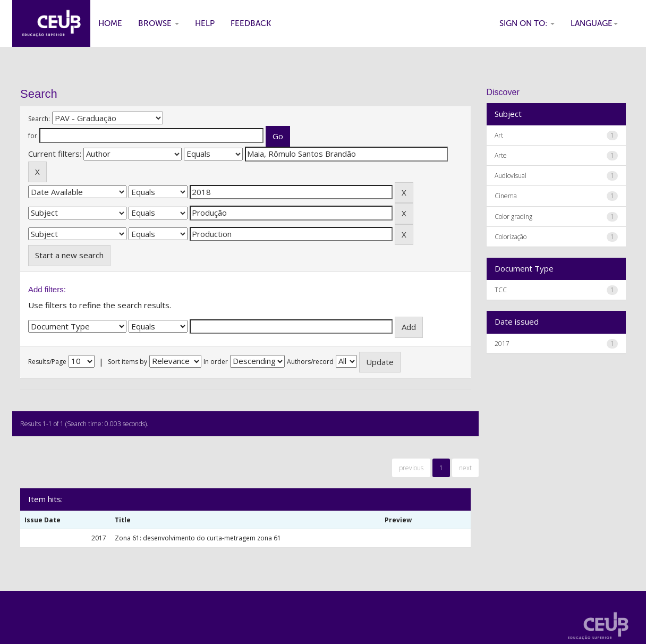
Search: (39, 119)
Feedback (251, 23)
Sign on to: (527, 23)
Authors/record (310, 362)
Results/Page (47, 362)
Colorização (511, 237)
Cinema (506, 196)
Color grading (513, 217)
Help (205, 23)
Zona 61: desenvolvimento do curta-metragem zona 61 (198, 538)
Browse (159, 23)
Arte (501, 155)
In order (216, 362)
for (33, 136)
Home (110, 23)
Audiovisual (511, 176)
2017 (502, 344)
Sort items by (127, 362)
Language (594, 23)
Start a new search (69, 255)
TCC (501, 290)
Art (499, 135)
